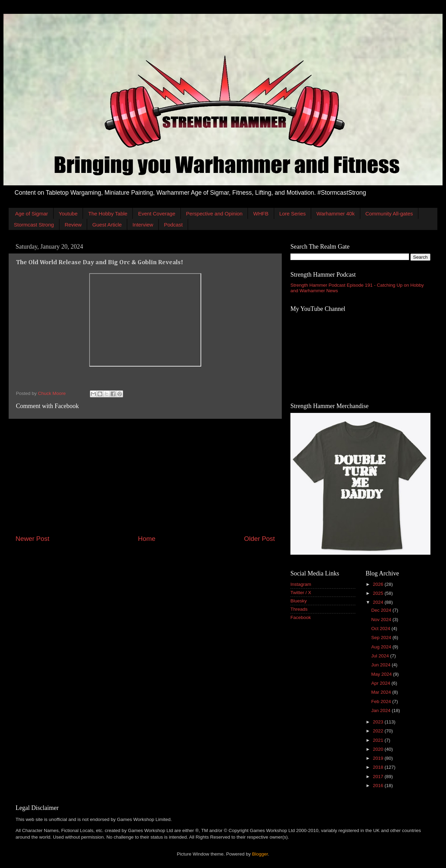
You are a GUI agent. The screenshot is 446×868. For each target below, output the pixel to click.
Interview (143, 225)
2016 (379, 786)
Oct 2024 (382, 629)
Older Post (259, 539)
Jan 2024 (382, 710)
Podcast (173, 225)
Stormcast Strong (34, 225)
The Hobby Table (108, 214)
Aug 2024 (382, 647)
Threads (299, 609)
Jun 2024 (382, 665)
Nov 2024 (382, 620)
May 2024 (382, 674)
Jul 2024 (381, 656)
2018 (379, 767)
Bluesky (299, 601)
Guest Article (107, 225)
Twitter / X (301, 593)
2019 (379, 758)
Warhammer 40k (335, 214)
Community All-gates (389, 214)
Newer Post (32, 539)
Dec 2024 (382, 610)
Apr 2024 (382, 683)
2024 (379, 602)
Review (73, 225)
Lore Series (293, 214)
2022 (379, 731)
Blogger (260, 854)
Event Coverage (157, 214)
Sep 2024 (382, 638)
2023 (379, 722)
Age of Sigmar (32, 214)
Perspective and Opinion (214, 214)
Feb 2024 (382, 701)
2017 (379, 777)
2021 (379, 740)
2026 (379, 584)
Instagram (301, 584)
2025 (379, 593)
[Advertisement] (145, 477)
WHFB (261, 214)
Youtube (68, 214)
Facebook (301, 617)
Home (147, 539)
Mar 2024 (382, 692)
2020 (379, 749)
